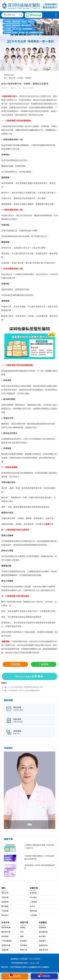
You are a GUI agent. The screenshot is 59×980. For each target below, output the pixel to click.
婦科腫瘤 (5, 907)
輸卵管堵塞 (6, 928)
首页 (5, 78)
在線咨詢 (44, 976)
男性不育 (24, 923)
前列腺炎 (24, 941)
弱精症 (23, 928)
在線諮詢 (15, 664)
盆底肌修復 (43, 946)
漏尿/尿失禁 (43, 950)
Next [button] (54, 748)
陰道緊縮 (42, 928)
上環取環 (33, 902)
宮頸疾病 (5, 902)
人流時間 (33, 916)
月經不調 (5, 898)
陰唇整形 (28, 78)
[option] (30, 790)
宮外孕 (32, 907)
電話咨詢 (15, 976)
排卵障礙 (5, 937)
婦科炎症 (5, 893)
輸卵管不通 (6, 932)
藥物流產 (33, 911)
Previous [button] (49, 748)
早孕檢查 (33, 893)
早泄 (22, 932)
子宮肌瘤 (5, 911)
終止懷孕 (33, 898)
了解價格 (44, 664)
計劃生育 (34, 888)
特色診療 (12, 78)
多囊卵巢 (5, 950)
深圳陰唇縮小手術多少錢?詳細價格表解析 (24, 691)
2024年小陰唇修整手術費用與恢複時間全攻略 (26, 687)
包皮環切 (24, 946)
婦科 (3, 888)
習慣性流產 (6, 946)
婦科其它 (5, 916)
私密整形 (20, 78)
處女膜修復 (43, 932)
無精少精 (24, 950)
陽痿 (22, 937)
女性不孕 (5, 923)
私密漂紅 (42, 937)
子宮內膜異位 (7, 941)
